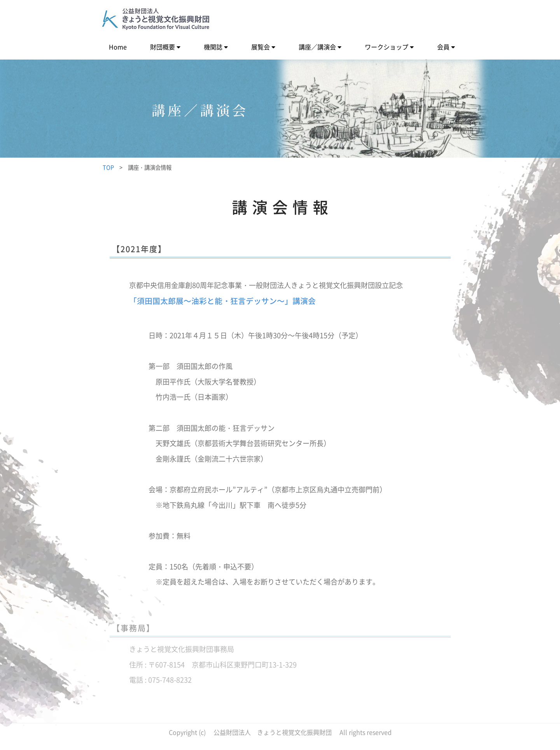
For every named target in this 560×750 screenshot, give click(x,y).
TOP (108, 167)
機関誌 (213, 47)
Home (118, 47)
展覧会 (261, 47)
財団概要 (163, 47)
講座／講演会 (317, 47)
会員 (443, 47)
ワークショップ (387, 47)
